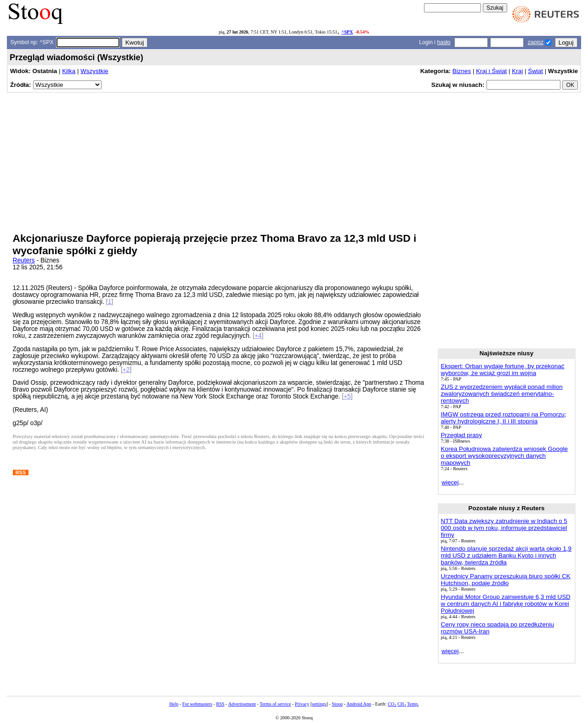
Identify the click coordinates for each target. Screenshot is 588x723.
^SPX (347, 32)
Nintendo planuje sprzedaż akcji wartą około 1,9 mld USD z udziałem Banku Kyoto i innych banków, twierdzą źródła (506, 555)
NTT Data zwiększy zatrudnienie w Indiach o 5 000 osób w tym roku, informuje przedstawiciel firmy (504, 528)
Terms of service (275, 704)
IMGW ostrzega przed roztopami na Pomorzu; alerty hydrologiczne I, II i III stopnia (504, 418)
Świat (535, 71)
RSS (220, 704)
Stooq (337, 704)
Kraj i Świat (491, 71)
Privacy (302, 704)
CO (392, 704)
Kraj (517, 71)
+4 (258, 336)
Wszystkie (94, 71)
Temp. (413, 704)
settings (319, 704)
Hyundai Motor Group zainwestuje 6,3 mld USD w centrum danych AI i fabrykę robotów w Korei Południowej (506, 604)
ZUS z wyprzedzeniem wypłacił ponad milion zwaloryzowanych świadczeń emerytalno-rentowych (502, 394)
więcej (450, 482)
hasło (444, 42)
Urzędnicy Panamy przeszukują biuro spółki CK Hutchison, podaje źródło (506, 580)
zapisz (536, 42)
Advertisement (242, 704)
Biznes (462, 71)
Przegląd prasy (462, 435)
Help (174, 704)
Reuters (24, 260)
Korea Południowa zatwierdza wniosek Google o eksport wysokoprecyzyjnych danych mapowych (504, 456)
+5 (347, 396)
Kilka (69, 71)
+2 (126, 370)
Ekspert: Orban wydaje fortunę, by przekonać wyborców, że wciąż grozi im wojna (503, 370)
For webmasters (197, 704)
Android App (359, 704)
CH (401, 704)
